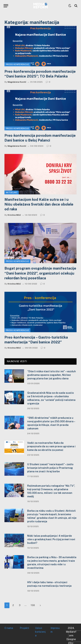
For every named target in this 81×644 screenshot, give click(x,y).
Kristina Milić (14, 215)
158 (33, 605)
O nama (9, 628)
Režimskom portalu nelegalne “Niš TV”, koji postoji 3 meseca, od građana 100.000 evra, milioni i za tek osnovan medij (51, 491)
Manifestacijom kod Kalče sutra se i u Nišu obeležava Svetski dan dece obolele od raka (39, 204)
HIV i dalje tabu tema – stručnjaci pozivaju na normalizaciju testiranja (49, 584)
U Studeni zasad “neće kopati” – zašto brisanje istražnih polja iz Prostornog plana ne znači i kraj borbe (50, 468)
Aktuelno (12, 192)
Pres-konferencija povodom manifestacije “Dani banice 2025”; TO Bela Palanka (40, 74)
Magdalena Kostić (17, 82)
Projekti (24, 628)
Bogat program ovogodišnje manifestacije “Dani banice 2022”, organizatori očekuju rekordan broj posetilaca (40, 273)
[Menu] (6, 6)
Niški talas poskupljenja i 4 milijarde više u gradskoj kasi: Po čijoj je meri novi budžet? (51, 539)
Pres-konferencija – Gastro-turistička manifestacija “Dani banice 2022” (36, 340)
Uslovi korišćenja (40, 632)
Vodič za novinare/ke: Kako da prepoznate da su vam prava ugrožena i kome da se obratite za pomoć (51, 446)
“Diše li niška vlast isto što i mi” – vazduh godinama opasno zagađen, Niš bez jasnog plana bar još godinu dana (52, 375)
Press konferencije (17, 64)
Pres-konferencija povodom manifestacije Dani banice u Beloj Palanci (40, 138)
